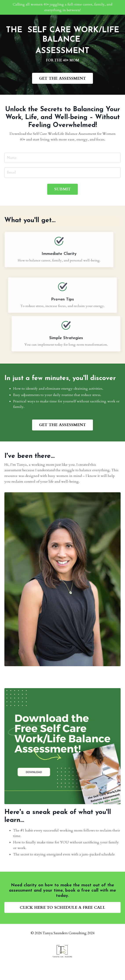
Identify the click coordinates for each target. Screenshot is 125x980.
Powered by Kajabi (62, 969)
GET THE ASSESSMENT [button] (63, 78)
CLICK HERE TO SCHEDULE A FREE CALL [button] (62, 908)
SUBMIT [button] (63, 189)
